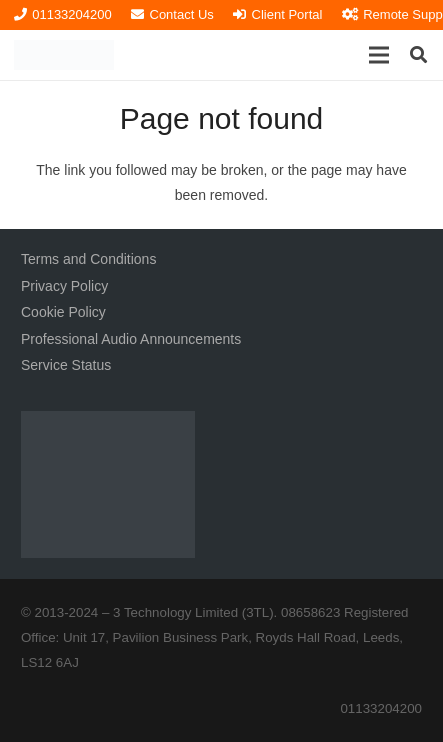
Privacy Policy (64, 286)
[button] (379, 55)
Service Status (66, 365)
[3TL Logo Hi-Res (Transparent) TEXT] (64, 55)
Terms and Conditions (88, 259)
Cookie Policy (63, 312)
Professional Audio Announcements (131, 339)
